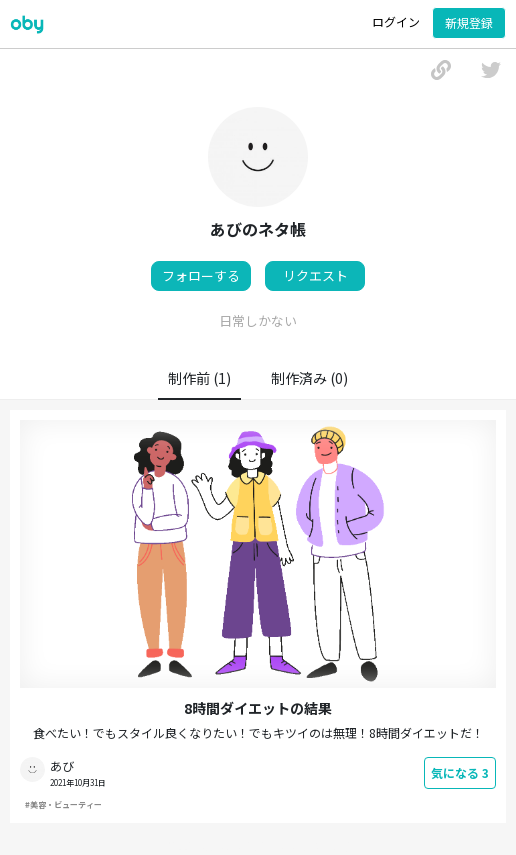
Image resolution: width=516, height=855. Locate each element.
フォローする (201, 275)
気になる (460, 772)
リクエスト (315, 275)
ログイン (396, 21)
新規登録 (469, 22)
